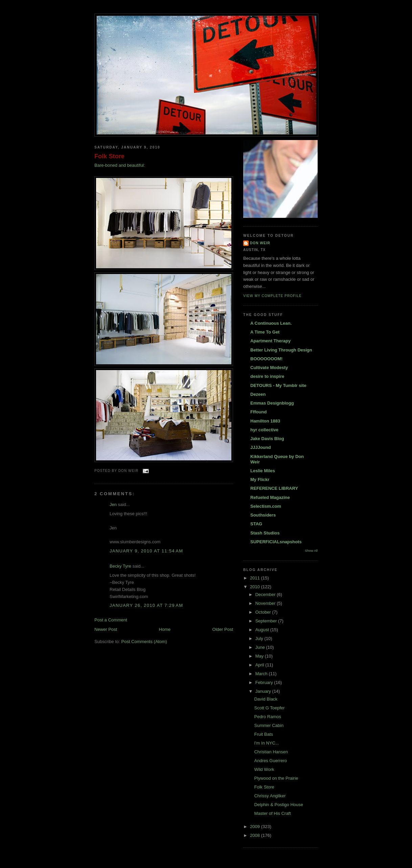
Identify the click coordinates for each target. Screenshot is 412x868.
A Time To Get (265, 332)
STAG (256, 524)
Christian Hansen (271, 752)
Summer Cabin (269, 725)
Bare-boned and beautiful (119, 165)
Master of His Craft (272, 813)
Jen (113, 505)
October (264, 612)
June (261, 647)
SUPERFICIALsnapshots (276, 542)
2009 (256, 827)
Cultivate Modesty (269, 368)
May (260, 656)
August (263, 630)
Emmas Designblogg (272, 403)
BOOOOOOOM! (266, 359)
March (262, 674)
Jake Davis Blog (267, 439)
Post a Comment (111, 620)
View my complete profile (272, 296)
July (260, 638)
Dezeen (258, 394)
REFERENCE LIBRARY (274, 488)
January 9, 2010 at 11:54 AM (146, 551)
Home (165, 629)
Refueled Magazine (270, 497)
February (265, 682)
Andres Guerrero (270, 761)
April (260, 665)
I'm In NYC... (266, 743)
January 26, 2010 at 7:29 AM (146, 605)
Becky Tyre (120, 566)
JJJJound (261, 447)
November (266, 603)
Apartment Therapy (270, 341)
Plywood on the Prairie (276, 778)
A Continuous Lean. (271, 323)
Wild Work (264, 769)
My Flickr (260, 479)
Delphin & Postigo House (279, 805)
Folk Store (109, 156)
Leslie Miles (263, 471)
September (267, 621)
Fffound (258, 412)
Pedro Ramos (267, 717)
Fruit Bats (264, 734)
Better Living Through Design (281, 350)
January (264, 691)
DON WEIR (260, 243)
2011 (256, 578)
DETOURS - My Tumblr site (278, 385)
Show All (311, 551)
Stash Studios (265, 533)
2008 (256, 835)
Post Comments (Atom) (144, 642)
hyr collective (264, 430)
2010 (256, 587)
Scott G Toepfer (269, 708)
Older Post (223, 629)
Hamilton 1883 (265, 421)
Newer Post (106, 629)
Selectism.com (266, 506)
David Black (266, 699)
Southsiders (263, 515)
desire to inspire (267, 376)
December (266, 595)
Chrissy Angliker (270, 796)
